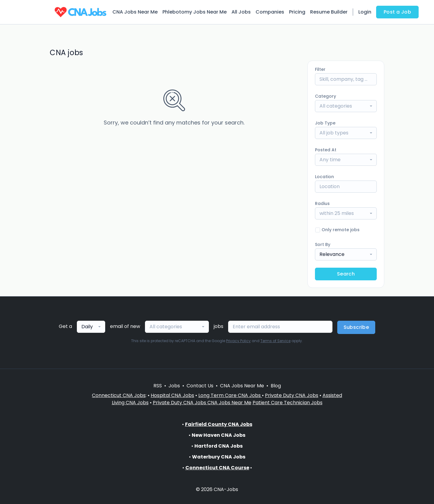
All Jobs (241, 12)
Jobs (174, 386)
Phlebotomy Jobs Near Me (195, 12)
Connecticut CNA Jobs (119, 395)
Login (365, 12)
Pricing (297, 12)
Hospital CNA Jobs (172, 395)
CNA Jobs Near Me (135, 12)
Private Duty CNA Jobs (292, 395)
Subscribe (356, 327)
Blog (276, 386)
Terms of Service (275, 341)
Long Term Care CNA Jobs (230, 395)
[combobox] (346, 106)
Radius (322, 203)
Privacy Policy (238, 341)
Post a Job (397, 12)
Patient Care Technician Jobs (288, 403)
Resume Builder (329, 12)
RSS (158, 386)
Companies (270, 12)
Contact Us (200, 386)
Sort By (323, 244)
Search (346, 274)
